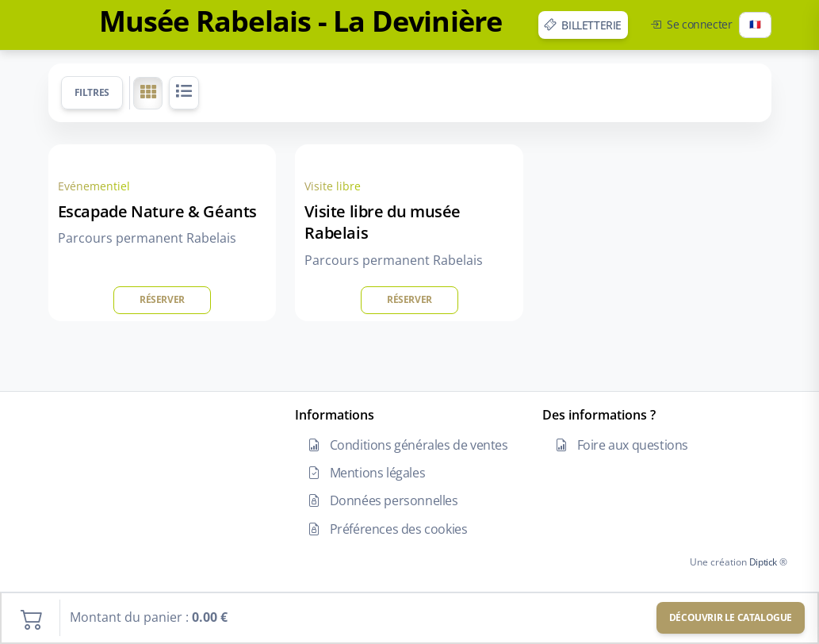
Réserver (162, 299)
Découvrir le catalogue (731, 617)
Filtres (92, 92)
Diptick (762, 562)
